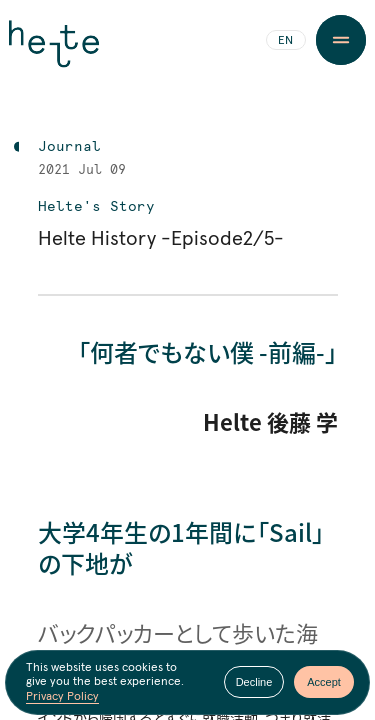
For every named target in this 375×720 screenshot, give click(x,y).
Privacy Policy (62, 698)
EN (285, 41)
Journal (69, 147)
